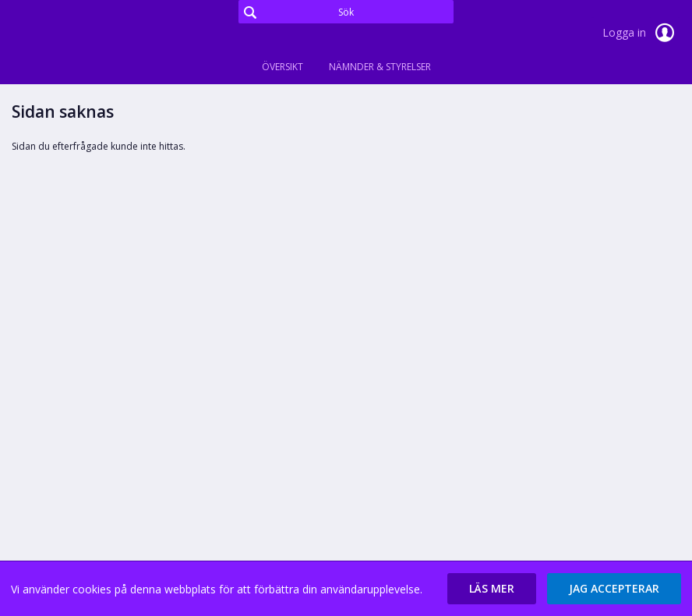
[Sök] (346, 12)
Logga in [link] (641, 33)
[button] (492, 589)
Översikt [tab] (282, 67)
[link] (90, 34)
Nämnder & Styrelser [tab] (380, 67)
